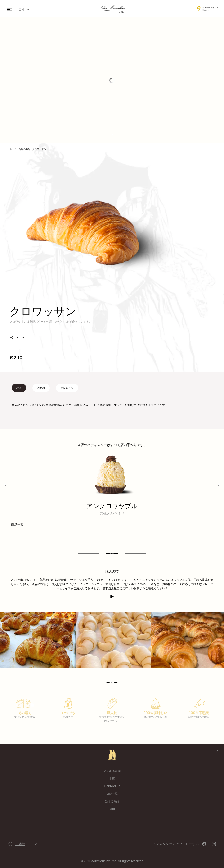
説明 (19, 388)
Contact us (112, 786)
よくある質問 (112, 771)
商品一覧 (20, 525)
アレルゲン (67, 388)
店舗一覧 (112, 794)
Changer (206, 10)
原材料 (41, 388)
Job (112, 809)
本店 (112, 778)
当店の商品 (112, 801)
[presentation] (5, 485)
